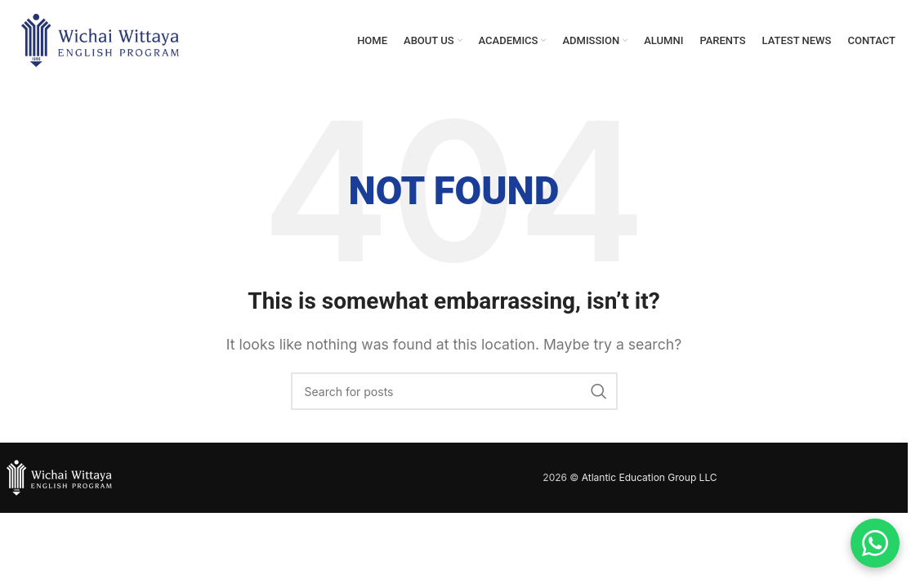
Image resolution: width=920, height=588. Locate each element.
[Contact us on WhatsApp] (875, 543)
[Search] (454, 392)
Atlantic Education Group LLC (650, 478)
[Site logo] (100, 39)
